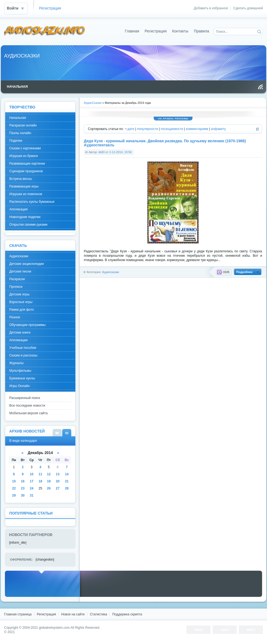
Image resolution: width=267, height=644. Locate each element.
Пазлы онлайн (20, 133)
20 (57, 481)
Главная (132, 31)
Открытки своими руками (28, 225)
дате (131, 129)
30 (23, 495)
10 (32, 474)
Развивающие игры (24, 186)
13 (57, 474)
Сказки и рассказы (23, 355)
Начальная (18, 118)
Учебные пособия (23, 348)
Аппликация (18, 209)
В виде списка (57, 433)
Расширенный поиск (25, 398)
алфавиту (218, 129)
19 (49, 481)
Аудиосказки (110, 272)
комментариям (197, 129)
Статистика (98, 614)
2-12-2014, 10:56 (120, 152)
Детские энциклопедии (27, 264)
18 (40, 481)
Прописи (16, 287)
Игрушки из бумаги (23, 156)
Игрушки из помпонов (26, 194)
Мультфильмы (20, 371)
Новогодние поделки (25, 217)
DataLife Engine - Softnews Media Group (45, 31)
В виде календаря (67, 433)
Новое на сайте (73, 614)
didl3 (102, 152)
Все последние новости (27, 406)
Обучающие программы (27, 325)
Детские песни (20, 271)
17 (32, 481)
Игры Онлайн (20, 386)
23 (23, 488)
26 (49, 488)
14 (67, 474)
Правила (201, 31)
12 (49, 474)
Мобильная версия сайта (28, 413)
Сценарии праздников (26, 171)
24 (32, 488)
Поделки (16, 141)
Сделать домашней (248, 8)
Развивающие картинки (27, 164)
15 (14, 481)
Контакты (180, 31)
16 (23, 481)
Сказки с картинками (25, 148)
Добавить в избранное (211, 8)
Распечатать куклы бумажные (32, 202)
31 (32, 495)
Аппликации (18, 340)
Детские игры (19, 294)
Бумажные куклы (22, 378)
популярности (148, 129)
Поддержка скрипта (127, 614)
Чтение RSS (260, 87)
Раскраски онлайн (23, 125)
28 (67, 488)
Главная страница (18, 614)
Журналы (16, 363)
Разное (15, 317)
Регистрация (50, 8)
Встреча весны (21, 179)
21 (67, 481)
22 (14, 488)
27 (57, 488)
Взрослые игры (21, 302)
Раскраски (17, 279)
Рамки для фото (22, 310)
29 (14, 495)
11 (40, 474)
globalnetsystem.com (54, 628)
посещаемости (172, 129)
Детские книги (20, 332)
